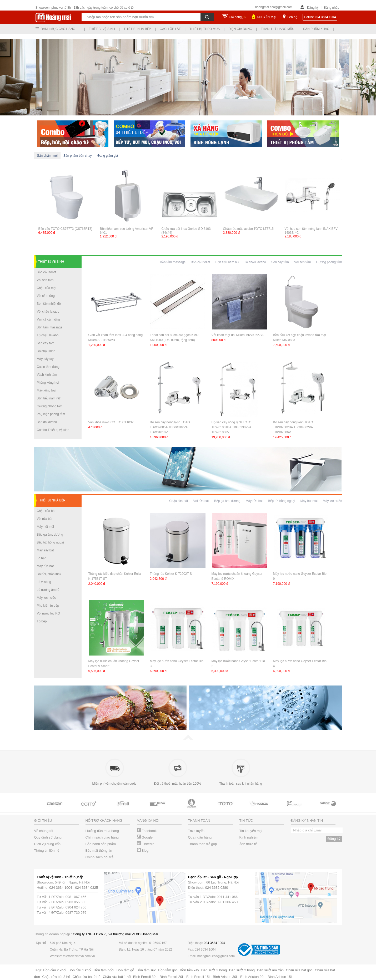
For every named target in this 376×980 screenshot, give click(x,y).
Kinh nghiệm (249, 837)
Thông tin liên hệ (47, 850)
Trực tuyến (196, 831)
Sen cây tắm (46, 343)
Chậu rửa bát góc (299, 970)
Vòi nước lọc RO (49, 613)
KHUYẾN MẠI (267, 17)
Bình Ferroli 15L (199, 977)
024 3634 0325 (87, 888)
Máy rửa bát (45, 566)
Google (145, 837)
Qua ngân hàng (200, 837)
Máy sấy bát (45, 550)
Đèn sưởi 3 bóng (214, 970)
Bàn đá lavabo (47, 422)
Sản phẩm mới (47, 156)
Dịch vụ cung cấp (47, 844)
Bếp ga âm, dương (50, 535)
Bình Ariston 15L (280, 977)
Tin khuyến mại (251, 831)
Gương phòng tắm (50, 406)
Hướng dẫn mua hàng (102, 831)
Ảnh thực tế (248, 844)
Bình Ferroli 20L (172, 977)
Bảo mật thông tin (99, 850)
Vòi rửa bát (45, 519)
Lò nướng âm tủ (48, 590)
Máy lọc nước (46, 598)
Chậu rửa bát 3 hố (56, 977)
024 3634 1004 (61, 888)
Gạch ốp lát (170, 29)
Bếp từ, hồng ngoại (50, 542)
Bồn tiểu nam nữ (49, 398)
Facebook (147, 831)
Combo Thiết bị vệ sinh (53, 430)
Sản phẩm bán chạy (78, 156)
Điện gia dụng (240, 29)
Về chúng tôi (44, 831)
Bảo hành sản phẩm (101, 844)
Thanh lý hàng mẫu (278, 29)
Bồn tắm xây (189, 970)
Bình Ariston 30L (225, 977)
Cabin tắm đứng (48, 367)
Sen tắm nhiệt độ (49, 304)
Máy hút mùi (45, 527)
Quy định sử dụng (48, 837)
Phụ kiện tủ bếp (48, 606)
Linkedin (146, 844)
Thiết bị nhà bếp (137, 29)
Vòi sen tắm (45, 280)
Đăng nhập (331, 8)
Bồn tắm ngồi (104, 970)
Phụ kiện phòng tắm (51, 414)
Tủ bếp (42, 621)
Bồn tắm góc (168, 970)
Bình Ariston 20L (253, 977)
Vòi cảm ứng (46, 296)
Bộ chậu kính (46, 351)
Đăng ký (313, 8)
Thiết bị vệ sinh (102, 29)
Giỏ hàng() (237, 17)
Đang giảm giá (108, 156)
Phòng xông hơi (48, 383)
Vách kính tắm (47, 375)
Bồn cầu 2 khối (55, 970)
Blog (143, 850)
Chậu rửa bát (46, 511)
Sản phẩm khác (316, 29)
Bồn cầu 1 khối (80, 970)
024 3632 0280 (217, 888)
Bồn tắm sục (146, 970)
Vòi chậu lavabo (48, 312)
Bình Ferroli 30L (145, 977)
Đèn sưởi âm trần (270, 970)
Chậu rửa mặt (47, 288)
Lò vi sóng (44, 582)
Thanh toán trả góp (203, 844)
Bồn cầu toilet (46, 272)
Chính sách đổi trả (99, 857)
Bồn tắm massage (50, 327)
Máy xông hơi (46, 390)
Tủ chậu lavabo (48, 335)
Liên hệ (292, 17)
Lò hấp (42, 558)
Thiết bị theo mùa (205, 29)
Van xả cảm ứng (48, 319)
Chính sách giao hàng (102, 837)
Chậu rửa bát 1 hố (117, 977)
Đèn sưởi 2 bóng (242, 970)
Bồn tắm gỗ (126, 970)
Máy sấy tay (45, 359)
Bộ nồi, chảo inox (49, 574)
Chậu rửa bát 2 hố (87, 977)
